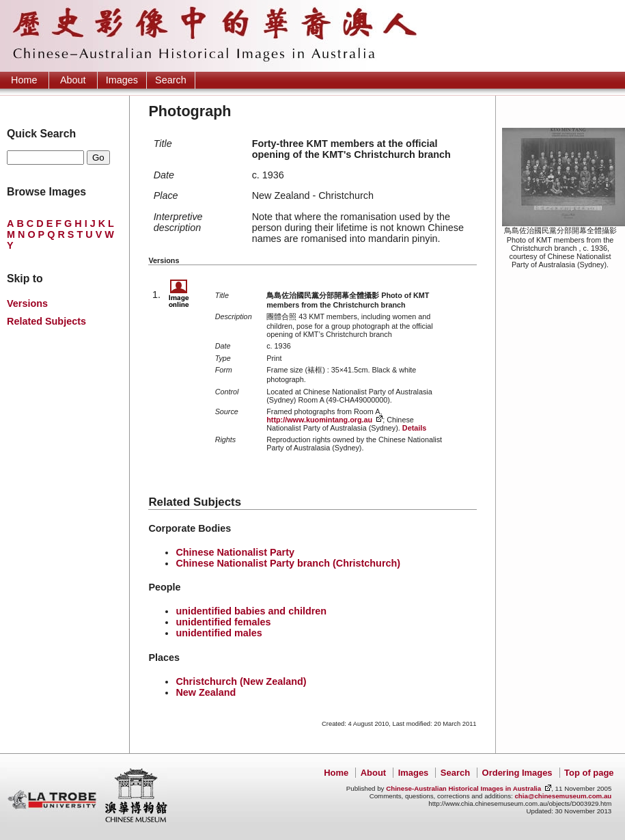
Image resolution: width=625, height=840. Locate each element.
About (73, 80)
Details (414, 428)
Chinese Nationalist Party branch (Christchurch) (288, 563)
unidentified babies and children (251, 611)
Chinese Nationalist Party (235, 552)
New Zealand (206, 692)
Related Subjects (46, 321)
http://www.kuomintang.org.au (319, 420)
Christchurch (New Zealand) (241, 681)
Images (122, 80)
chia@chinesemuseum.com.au (563, 796)
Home (24, 80)
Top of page (589, 773)
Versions (27, 303)
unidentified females (223, 622)
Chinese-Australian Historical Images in (463, 788)
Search (171, 80)
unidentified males (219, 633)
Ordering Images (517, 773)
